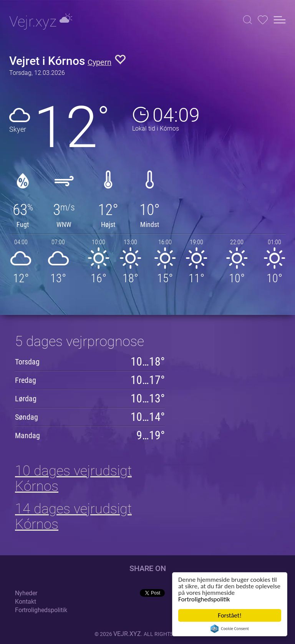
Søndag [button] (27, 417)
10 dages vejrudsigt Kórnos (73, 478)
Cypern (99, 62)
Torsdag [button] (27, 362)
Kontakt (26, 602)
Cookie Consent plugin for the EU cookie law (230, 629)
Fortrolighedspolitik (204, 599)
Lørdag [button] (26, 399)
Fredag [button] (26, 380)
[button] (248, 20)
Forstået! (230, 615)
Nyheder (26, 593)
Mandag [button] (27, 435)
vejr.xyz (127, 634)
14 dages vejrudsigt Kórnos (73, 517)
